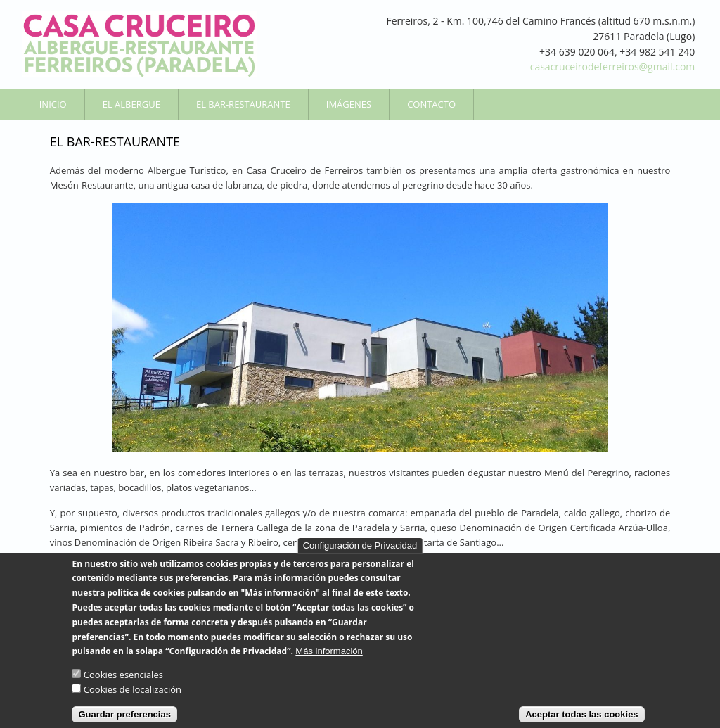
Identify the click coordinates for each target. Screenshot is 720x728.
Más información (329, 663)
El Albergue (131, 104)
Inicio (53, 104)
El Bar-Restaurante (243, 104)
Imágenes (349, 104)
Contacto (431, 104)
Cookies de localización (133, 701)
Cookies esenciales (123, 687)
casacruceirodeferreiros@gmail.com (613, 66)
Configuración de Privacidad (360, 557)
